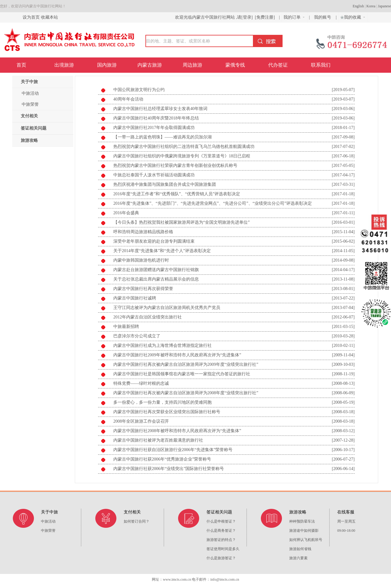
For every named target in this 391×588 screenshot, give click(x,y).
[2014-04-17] (343, 270)
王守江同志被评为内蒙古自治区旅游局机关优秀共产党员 (167, 308)
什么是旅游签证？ (221, 558)
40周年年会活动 (128, 99)
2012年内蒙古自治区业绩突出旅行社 (148, 317)
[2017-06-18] (343, 156)
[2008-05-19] (343, 402)
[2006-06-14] (343, 469)
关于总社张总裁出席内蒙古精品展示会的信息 (156, 279)
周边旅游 (192, 65)
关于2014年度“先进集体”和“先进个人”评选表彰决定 (162, 251)
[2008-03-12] (343, 431)
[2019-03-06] (343, 109)
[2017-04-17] (343, 175)
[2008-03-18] (343, 412)
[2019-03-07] (343, 99)
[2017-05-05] (343, 165)
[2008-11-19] (343, 374)
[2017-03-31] (343, 184)
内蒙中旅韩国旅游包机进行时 (141, 260)
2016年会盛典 (126, 213)
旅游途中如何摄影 (304, 531)
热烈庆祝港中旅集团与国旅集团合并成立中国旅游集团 (165, 184)
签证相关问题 (34, 128)
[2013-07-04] (343, 308)
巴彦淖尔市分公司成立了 (137, 336)
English (358, 6)
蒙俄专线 (235, 65)
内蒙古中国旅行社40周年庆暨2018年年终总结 (156, 118)
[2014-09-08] (343, 260)
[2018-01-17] (343, 128)
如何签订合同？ (137, 521)
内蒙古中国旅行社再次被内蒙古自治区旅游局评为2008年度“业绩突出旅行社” (186, 393)
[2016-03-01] (343, 222)
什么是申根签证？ (221, 521)
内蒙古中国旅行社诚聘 (135, 298)
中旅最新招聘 (126, 327)
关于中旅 (29, 82)
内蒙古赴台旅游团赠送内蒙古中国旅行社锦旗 (156, 270)
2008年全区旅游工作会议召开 (141, 421)
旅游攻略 (29, 140)
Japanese (384, 6)
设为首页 (31, 17)
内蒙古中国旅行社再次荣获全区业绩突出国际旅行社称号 (167, 412)
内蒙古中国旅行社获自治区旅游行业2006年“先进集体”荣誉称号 (173, 450)
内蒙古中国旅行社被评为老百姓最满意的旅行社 (158, 440)
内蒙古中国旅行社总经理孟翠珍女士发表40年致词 (160, 109)
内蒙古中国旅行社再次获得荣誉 (143, 289)
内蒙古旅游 (150, 65)
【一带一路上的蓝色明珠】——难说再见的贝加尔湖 (163, 137)
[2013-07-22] (343, 298)
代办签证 (278, 65)
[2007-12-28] (343, 440)
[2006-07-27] (343, 459)
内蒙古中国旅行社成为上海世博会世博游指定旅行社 (163, 345)
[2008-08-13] (343, 383)
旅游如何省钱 (300, 549)
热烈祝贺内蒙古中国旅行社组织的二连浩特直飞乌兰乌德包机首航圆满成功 (184, 147)
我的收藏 (352, 17)
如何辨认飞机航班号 (306, 540)
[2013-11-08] (343, 279)
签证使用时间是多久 (223, 549)
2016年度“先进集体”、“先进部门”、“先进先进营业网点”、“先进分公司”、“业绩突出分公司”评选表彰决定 (213, 203)
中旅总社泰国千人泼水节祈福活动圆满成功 (154, 175)
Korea (371, 6)
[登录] (247, 17)
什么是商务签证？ (221, 531)
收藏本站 (49, 17)
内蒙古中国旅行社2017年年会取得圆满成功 (154, 128)
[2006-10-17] (343, 450)
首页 (21, 65)
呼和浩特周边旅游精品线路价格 (143, 232)
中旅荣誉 (30, 104)
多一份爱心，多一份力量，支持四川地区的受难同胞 (163, 402)
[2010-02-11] (343, 345)
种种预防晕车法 (302, 521)
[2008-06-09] (343, 393)
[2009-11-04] (343, 355)
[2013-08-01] (343, 289)
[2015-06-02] (343, 241)
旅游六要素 (298, 558)
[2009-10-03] (343, 364)
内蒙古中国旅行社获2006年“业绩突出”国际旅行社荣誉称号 (169, 469)
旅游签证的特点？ (221, 540)
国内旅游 (107, 65)
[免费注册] (265, 17)
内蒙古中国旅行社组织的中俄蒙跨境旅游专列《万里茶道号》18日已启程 (182, 156)
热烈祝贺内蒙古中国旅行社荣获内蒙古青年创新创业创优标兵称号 (175, 165)
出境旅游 (64, 65)
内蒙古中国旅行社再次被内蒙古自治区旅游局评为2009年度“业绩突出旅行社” (186, 364)
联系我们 (321, 65)
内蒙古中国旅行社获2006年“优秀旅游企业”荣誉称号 (162, 459)
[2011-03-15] (343, 327)
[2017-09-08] (343, 137)
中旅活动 (30, 93)
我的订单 (294, 17)
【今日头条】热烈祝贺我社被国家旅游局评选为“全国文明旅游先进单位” (181, 222)
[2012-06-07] (343, 317)
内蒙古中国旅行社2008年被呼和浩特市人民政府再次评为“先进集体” (177, 431)
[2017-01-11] (343, 213)
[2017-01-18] (343, 194)
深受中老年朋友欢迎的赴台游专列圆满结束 (154, 241)
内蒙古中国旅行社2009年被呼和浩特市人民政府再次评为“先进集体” (177, 355)
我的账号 (323, 17)
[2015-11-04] (343, 232)
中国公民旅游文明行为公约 (139, 90)
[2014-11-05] (343, 251)
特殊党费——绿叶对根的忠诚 (141, 383)
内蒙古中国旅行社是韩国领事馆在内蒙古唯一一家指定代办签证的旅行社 (182, 374)
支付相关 (29, 116)
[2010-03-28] (343, 336)
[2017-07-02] (343, 147)
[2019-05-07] (343, 90)
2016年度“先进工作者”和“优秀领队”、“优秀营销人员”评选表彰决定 (177, 194)
